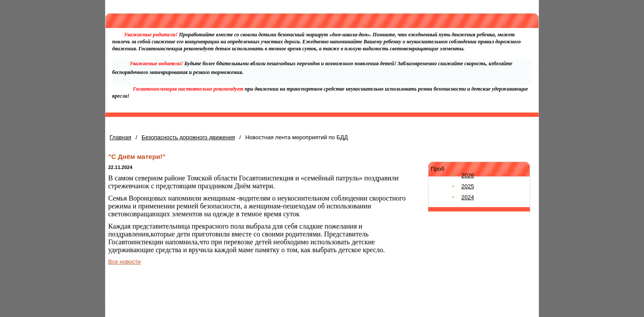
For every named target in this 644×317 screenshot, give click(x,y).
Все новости (124, 262)
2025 (468, 186)
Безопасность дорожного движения (188, 137)
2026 (468, 175)
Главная (120, 137)
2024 (468, 197)
